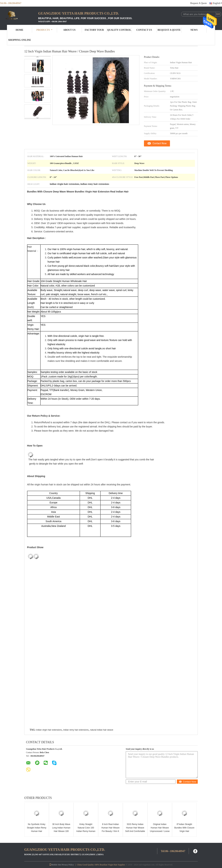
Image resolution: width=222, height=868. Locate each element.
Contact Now (160, 143)
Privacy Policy (68, 865)
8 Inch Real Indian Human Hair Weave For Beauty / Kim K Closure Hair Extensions (110, 831)
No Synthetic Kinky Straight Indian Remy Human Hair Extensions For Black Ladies (37, 831)
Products (44, 30)
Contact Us (144, 30)
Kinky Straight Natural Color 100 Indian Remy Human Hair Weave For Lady (86, 829)
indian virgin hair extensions (49, 730)
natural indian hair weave (102, 730)
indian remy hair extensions (76, 730)
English (217, 3)
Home (19, 30)
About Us (69, 30)
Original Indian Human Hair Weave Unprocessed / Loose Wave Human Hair (160, 829)
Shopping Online (20, 40)
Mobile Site (55, 865)
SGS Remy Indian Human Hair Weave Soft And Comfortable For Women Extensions (135, 831)
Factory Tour (94, 30)
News (194, 30)
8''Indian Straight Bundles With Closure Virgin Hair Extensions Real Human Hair (184, 831)
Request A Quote (198, 3)
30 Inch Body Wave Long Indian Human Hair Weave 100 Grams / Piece (61, 829)
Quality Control (119, 30)
